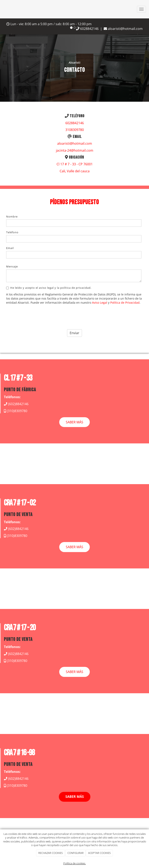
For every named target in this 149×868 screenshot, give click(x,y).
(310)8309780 (17, 411)
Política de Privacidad (125, 303)
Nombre (12, 216)
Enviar (74, 333)
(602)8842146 (18, 404)
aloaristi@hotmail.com (123, 29)
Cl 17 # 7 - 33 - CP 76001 (75, 164)
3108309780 (75, 130)
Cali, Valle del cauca (75, 171)
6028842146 (75, 123)
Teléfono (12, 232)
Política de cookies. (75, 863)
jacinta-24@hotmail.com (75, 150)
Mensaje (12, 266)
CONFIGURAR (76, 853)
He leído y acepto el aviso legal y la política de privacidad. (49, 288)
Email (10, 248)
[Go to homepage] (2, 9)
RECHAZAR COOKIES (51, 853)
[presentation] (37, 316)
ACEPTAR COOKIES (99, 853)
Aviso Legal (100, 303)
